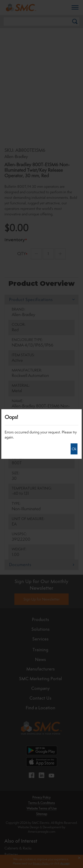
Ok (74, 449)
